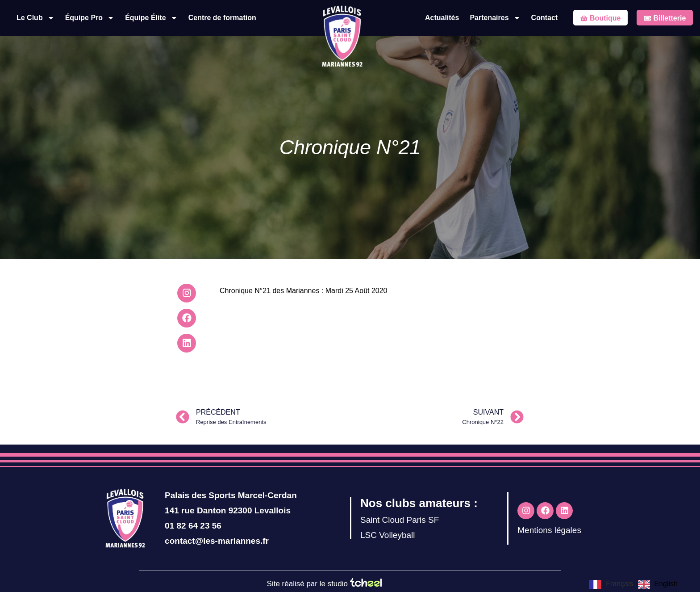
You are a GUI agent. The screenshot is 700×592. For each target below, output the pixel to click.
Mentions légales (549, 530)
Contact (545, 18)
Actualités (442, 18)
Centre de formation (222, 18)
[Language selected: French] (636, 584)
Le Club (35, 18)
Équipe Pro (90, 18)
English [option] (666, 584)
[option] (658, 584)
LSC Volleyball (388, 535)
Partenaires (495, 18)
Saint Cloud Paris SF (400, 520)
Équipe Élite (151, 18)
